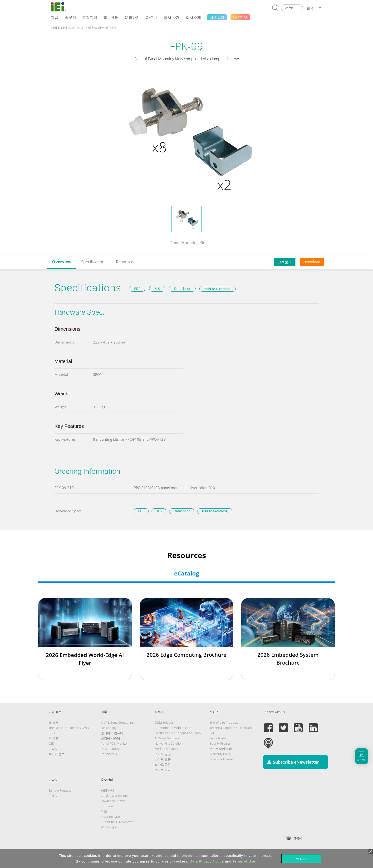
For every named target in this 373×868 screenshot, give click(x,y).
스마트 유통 (163, 764)
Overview (62, 262)
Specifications (94, 262)
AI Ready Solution (167, 738)
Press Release (110, 817)
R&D (52, 733)
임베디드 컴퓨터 (112, 733)
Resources (126, 262)
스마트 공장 (163, 754)
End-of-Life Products (224, 722)
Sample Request (60, 790)
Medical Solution (166, 749)
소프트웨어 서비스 (222, 749)
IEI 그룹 (54, 738)
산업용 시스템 (110, 738)
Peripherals (109, 754)
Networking (109, 728)
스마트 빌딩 (163, 770)
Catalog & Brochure (114, 796)
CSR (51, 743)
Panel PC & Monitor (114, 743)
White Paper (109, 827)
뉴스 (104, 811)
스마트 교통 (163, 759)
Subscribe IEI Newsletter (117, 822)
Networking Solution (169, 743)
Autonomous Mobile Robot (174, 728)
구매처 (53, 796)
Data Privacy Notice (207, 861)
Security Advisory (221, 738)
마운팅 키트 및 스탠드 (103, 28)
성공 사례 (107, 790)
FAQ (213, 733)
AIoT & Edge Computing (117, 722)
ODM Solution (164, 722)
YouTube (107, 806)
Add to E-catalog (218, 289)
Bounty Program (221, 743)
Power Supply (110, 749)
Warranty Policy (220, 754)
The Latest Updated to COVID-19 (71, 728)
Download (312, 262)
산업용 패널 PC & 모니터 (68, 28)
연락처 (53, 749)
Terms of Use (244, 861)
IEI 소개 (54, 722)
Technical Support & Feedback (231, 728)
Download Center (222, 759)
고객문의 (285, 262)
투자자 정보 (57, 754)
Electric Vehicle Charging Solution (178, 733)
